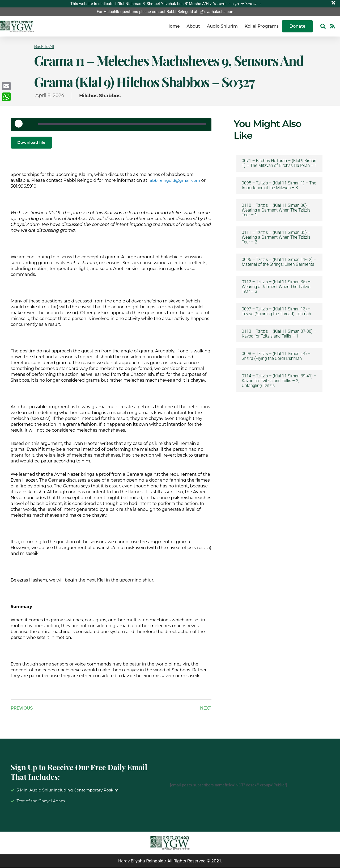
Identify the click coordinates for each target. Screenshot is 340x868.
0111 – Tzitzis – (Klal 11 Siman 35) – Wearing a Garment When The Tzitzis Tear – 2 (276, 237)
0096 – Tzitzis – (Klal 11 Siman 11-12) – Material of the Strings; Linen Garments (279, 262)
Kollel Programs (262, 26)
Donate (297, 26)
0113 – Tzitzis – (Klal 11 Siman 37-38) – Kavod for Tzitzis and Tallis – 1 (279, 334)
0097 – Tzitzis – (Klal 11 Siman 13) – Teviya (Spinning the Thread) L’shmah (276, 311)
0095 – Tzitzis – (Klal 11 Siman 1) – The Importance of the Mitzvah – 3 (279, 186)
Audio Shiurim (222, 26)
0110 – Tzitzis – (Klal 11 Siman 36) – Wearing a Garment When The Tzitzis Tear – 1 (276, 210)
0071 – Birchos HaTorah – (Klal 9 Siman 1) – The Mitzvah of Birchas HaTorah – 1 (279, 163)
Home (173, 26)
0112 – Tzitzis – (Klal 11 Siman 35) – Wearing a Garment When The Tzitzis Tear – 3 (276, 287)
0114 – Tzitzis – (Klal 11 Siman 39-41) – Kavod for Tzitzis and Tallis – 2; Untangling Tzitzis (279, 381)
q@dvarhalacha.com (216, 12)
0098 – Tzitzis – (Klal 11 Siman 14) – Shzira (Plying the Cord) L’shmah (276, 356)
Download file (32, 143)
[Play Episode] (20, 125)
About (193, 26)
